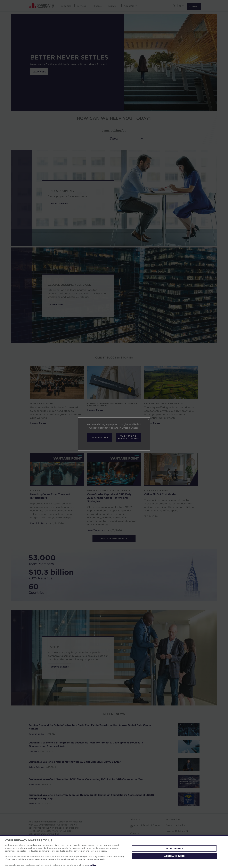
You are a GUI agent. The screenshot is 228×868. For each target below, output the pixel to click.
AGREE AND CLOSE (174, 856)
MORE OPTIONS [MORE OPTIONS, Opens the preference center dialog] (174, 848)
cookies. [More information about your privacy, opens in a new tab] (92, 865)
